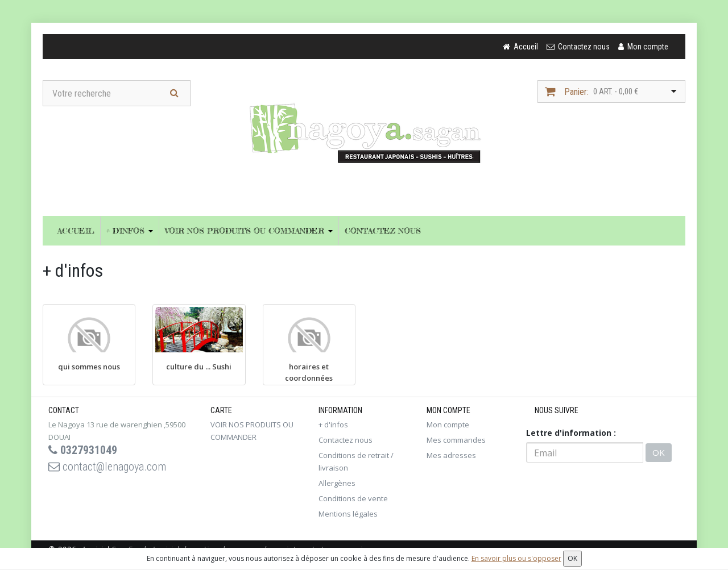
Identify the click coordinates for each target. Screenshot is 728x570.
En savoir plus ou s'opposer (516, 558)
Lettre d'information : (571, 433)
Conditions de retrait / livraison (356, 461)
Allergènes (337, 483)
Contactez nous (383, 230)
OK (659, 452)
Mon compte (448, 425)
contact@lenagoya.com (107, 467)
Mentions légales (348, 514)
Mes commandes (456, 440)
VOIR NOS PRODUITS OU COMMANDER (249, 230)
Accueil (76, 230)
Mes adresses (451, 455)
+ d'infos (130, 230)
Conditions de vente (353, 498)
